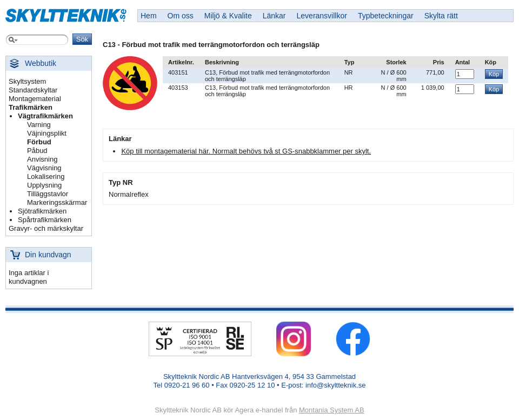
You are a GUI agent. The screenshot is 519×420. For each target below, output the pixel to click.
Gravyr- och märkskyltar (46, 228)
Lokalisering (46, 176)
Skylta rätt (441, 16)
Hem (149, 16)
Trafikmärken (31, 107)
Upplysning (44, 185)
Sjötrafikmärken (42, 211)
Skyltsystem (27, 81)
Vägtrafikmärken (45, 116)
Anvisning (42, 159)
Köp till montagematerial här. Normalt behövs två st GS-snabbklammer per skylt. (246, 151)
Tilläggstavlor (48, 194)
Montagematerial (35, 99)
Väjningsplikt (47, 133)
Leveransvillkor (322, 16)
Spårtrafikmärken (45, 220)
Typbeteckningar (386, 16)
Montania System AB (332, 410)
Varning (39, 125)
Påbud (37, 151)
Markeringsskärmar (57, 202)
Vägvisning (44, 168)
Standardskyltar (33, 90)
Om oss (181, 16)
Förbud (39, 142)
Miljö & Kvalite (228, 16)
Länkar (274, 16)
